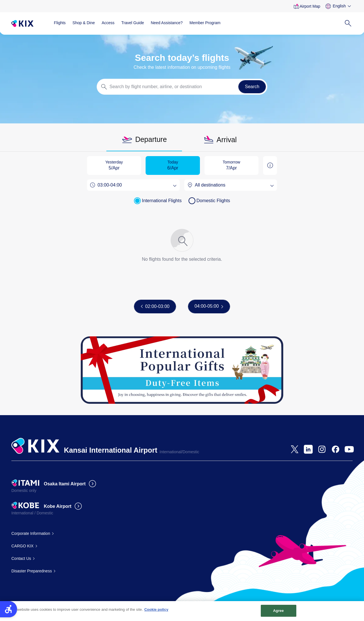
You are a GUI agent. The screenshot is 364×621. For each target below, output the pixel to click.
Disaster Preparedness (32, 571)
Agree (278, 613)
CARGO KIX (22, 546)
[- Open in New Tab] (295, 449)
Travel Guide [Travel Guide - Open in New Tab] (133, 23)
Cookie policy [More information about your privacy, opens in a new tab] (156, 612)
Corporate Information (31, 533)
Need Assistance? (167, 23)
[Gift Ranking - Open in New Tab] (182, 370)
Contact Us (21, 558)
